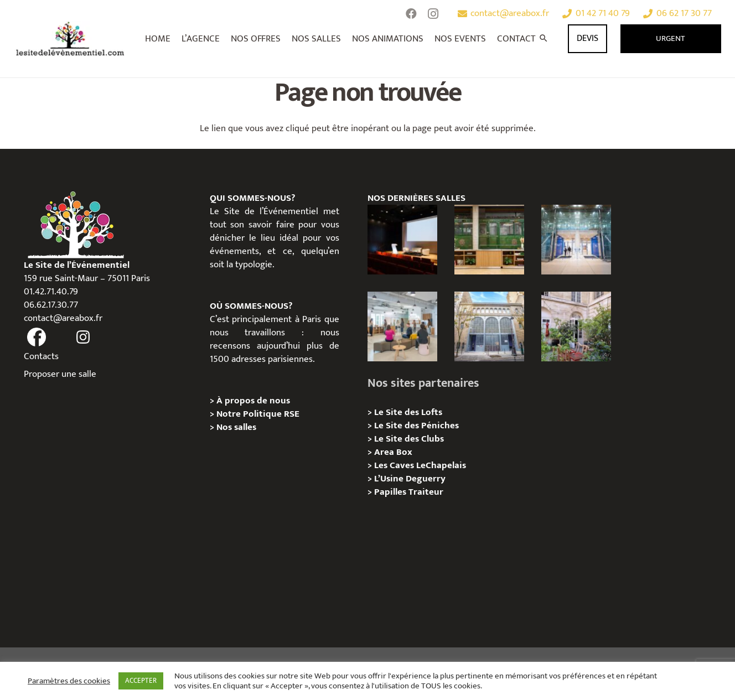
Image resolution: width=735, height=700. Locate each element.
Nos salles (236, 427)
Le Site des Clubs (409, 439)
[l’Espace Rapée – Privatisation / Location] (490, 240)
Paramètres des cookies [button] (69, 681)
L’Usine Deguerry (410, 479)
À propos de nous (253, 401)
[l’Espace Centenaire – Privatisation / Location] (576, 240)
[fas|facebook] (37, 338)
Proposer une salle (60, 374)
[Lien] (71, 39)
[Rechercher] (544, 39)
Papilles (391, 492)
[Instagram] (433, 14)
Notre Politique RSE (258, 414)
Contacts (41, 356)
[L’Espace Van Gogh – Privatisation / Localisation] (403, 240)
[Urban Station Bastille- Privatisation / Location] (403, 327)
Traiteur (426, 492)
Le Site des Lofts (408, 412)
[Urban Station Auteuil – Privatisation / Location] (490, 327)
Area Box (393, 452)
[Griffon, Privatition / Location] (576, 327)
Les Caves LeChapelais (420, 465)
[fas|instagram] (84, 338)
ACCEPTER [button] (141, 681)
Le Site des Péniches (416, 426)
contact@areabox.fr (63, 318)
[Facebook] (411, 14)
